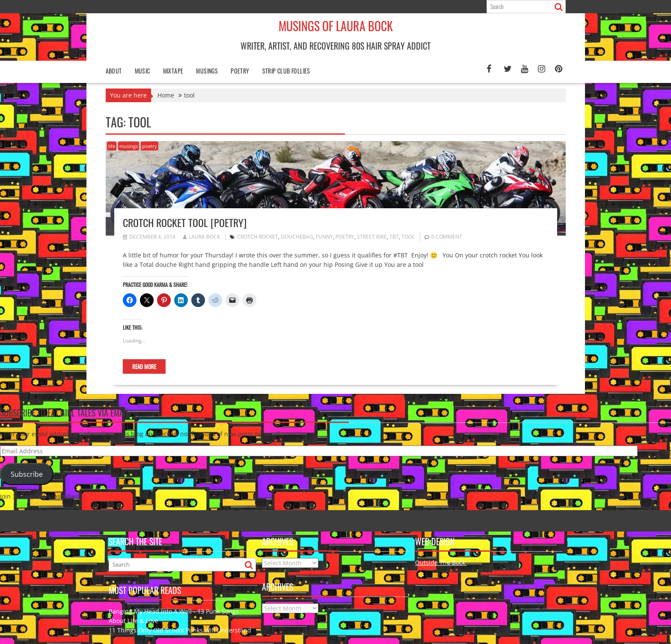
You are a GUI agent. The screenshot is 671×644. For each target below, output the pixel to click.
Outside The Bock (441, 563)
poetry (240, 71)
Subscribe (27, 474)
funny (324, 237)
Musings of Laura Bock (336, 26)
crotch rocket (258, 237)
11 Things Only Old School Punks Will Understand (180, 630)
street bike (372, 237)
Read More (144, 366)
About (114, 71)
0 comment (447, 237)
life (112, 146)
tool (408, 237)
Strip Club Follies (286, 71)
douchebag (297, 237)
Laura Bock (202, 237)
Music (143, 71)
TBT (394, 237)
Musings (207, 71)
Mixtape (173, 71)
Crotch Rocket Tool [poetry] (185, 222)
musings (129, 146)
